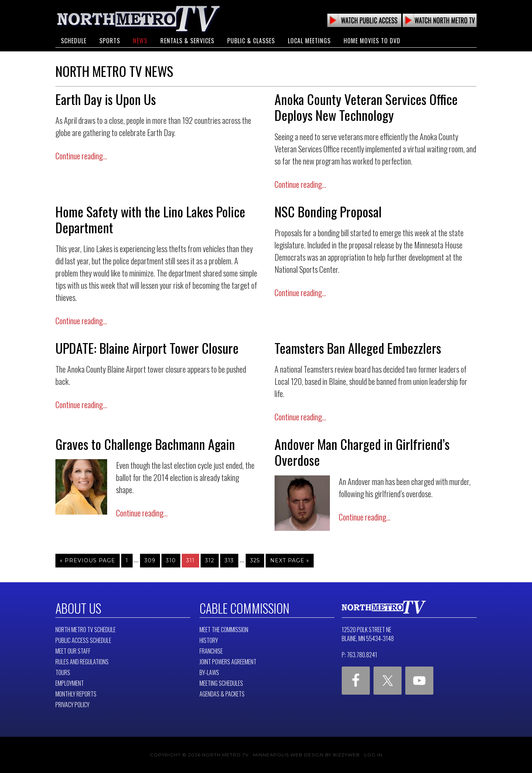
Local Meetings (309, 40)
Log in (373, 755)
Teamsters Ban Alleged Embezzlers (358, 348)
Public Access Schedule (83, 640)
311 (190, 560)
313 (229, 560)
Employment (70, 683)
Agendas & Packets (222, 694)
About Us (78, 608)
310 (171, 560)
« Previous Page (88, 560)
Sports (110, 40)
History (209, 640)
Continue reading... (81, 156)
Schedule (74, 40)
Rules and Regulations (82, 662)
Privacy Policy (72, 705)
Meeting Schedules (221, 683)
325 (255, 560)
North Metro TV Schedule (86, 630)
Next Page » (290, 560)
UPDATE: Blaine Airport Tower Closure (147, 348)
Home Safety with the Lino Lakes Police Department (150, 219)
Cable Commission (243, 608)
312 (210, 560)
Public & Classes (251, 40)
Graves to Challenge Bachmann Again (145, 444)
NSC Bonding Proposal (328, 211)
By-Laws (209, 672)
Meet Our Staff (73, 651)
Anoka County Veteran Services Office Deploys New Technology (366, 107)
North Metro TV (139, 18)
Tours (63, 672)
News (140, 40)
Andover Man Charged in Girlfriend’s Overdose (362, 452)
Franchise (211, 651)
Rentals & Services (187, 40)
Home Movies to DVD (372, 40)
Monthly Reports (76, 694)
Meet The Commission (224, 630)
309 (150, 560)
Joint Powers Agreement (228, 662)
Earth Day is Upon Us (106, 99)
